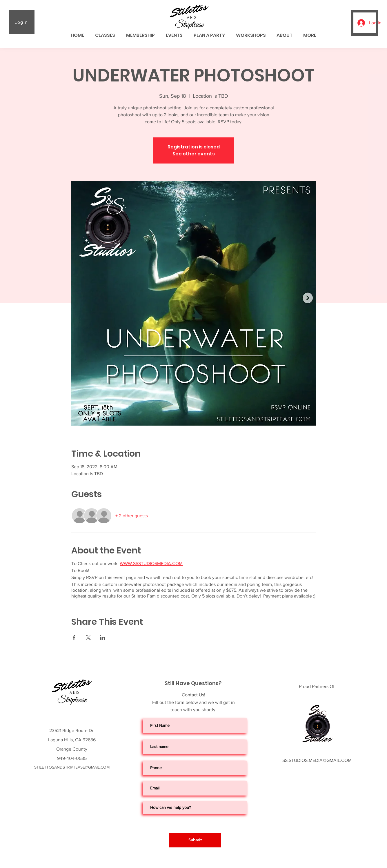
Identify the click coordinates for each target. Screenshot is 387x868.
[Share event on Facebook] (74, 638)
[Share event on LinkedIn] (102, 638)
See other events (194, 154)
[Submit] (195, 840)
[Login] (22, 22)
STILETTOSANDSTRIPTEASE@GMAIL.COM (72, 767)
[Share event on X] (88, 638)
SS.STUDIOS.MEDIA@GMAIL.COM (317, 760)
